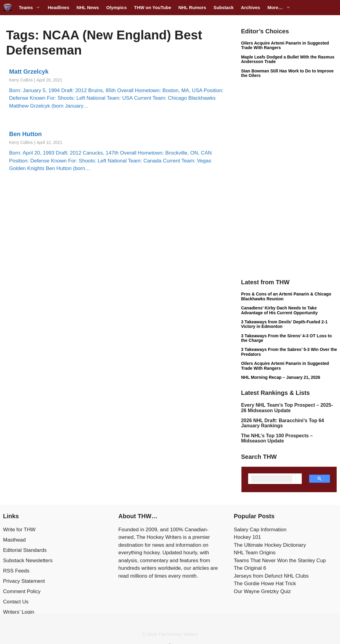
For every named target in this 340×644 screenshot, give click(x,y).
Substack (224, 7)
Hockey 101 (247, 537)
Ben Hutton (25, 134)
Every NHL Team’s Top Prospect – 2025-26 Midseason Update (287, 408)
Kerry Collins (21, 80)
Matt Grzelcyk (29, 72)
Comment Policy (22, 591)
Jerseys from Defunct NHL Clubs (271, 576)
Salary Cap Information (260, 530)
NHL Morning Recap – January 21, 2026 (281, 377)
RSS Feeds (16, 571)
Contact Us (16, 602)
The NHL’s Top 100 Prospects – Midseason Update (277, 438)
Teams (31, 8)
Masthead (14, 540)
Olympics (116, 7)
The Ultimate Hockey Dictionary (270, 545)
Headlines (58, 7)
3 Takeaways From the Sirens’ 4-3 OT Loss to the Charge (286, 338)
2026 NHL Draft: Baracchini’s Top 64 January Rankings (283, 423)
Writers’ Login (19, 612)
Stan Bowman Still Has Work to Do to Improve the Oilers (287, 73)
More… (281, 8)
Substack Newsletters (28, 561)
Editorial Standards (25, 550)
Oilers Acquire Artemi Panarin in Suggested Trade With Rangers (285, 45)
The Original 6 (250, 568)
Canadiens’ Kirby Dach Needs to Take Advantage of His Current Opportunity (279, 310)
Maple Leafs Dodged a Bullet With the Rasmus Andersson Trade (288, 59)
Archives (250, 7)
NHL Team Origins (255, 553)
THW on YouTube (153, 7)
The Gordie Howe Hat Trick (265, 584)
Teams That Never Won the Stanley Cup (280, 561)
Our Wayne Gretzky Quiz (262, 591)
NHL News (88, 7)
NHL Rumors (192, 7)
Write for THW (19, 530)
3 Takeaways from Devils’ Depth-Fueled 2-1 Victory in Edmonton (284, 324)
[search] (272, 479)
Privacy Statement (24, 581)
